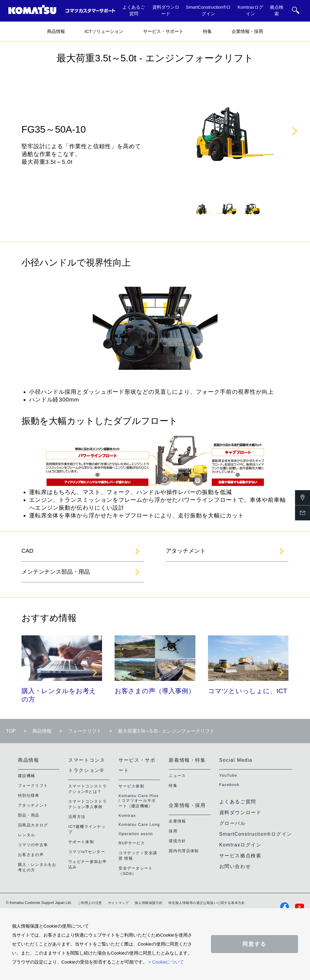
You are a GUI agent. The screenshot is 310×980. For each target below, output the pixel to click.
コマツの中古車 (33, 845)
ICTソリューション (104, 31)
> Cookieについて (166, 962)
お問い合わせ (235, 866)
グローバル (232, 823)
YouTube (228, 775)
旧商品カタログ (33, 825)
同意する (254, 944)
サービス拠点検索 (240, 856)
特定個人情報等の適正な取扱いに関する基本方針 (207, 903)
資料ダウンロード (166, 10)
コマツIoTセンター (87, 852)
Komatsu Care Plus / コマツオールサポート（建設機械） (139, 801)
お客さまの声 (31, 855)
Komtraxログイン (250, 10)
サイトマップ (118, 903)
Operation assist (136, 834)
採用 (173, 831)
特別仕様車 (29, 795)
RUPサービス (132, 843)
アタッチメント (186, 551)
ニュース (177, 776)
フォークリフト (85, 731)
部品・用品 (29, 815)
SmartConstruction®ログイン (208, 10)
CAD (28, 551)
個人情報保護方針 (149, 903)
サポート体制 (81, 842)
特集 (207, 31)
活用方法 (77, 817)
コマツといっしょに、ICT (247, 691)
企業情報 (177, 821)
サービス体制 (131, 786)
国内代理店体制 (184, 851)
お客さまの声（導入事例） (155, 691)
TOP (11, 731)
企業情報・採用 (247, 31)
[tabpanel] (202, 209)
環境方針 (177, 841)
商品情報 (56, 31)
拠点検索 (277, 10)
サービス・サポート (163, 31)
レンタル (26, 835)
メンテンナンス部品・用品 (56, 572)
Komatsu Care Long (139, 824)
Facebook (230, 785)
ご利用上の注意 (90, 903)
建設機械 (26, 776)
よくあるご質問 (134, 10)
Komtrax (127, 815)
